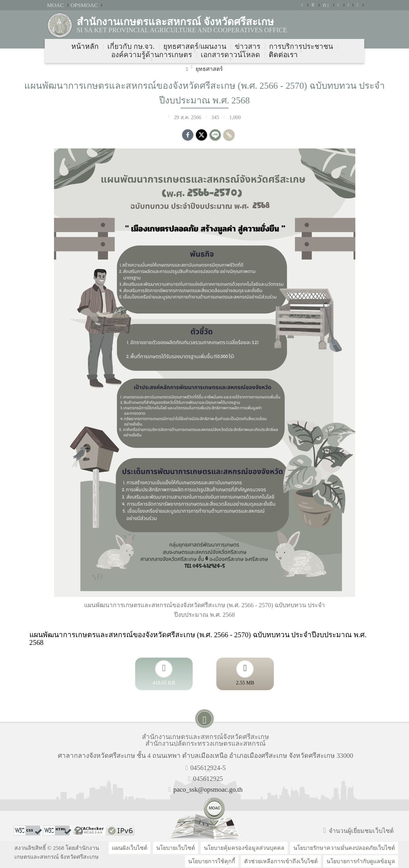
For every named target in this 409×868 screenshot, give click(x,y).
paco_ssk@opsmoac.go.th (208, 789)
